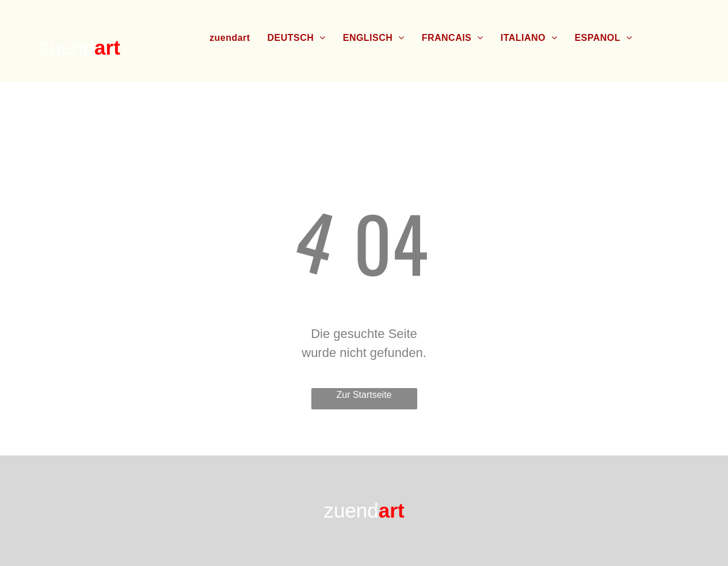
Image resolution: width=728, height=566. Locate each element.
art (107, 48)
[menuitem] (230, 38)
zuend (67, 48)
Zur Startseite (364, 395)
